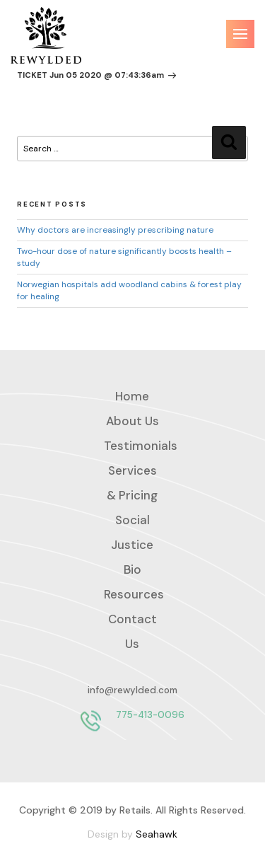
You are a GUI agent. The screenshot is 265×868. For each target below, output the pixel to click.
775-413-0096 (150, 715)
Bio (132, 569)
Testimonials (141, 446)
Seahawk (157, 834)
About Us (132, 421)
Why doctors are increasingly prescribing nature (115, 230)
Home (132, 396)
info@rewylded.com (132, 690)
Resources (134, 594)
